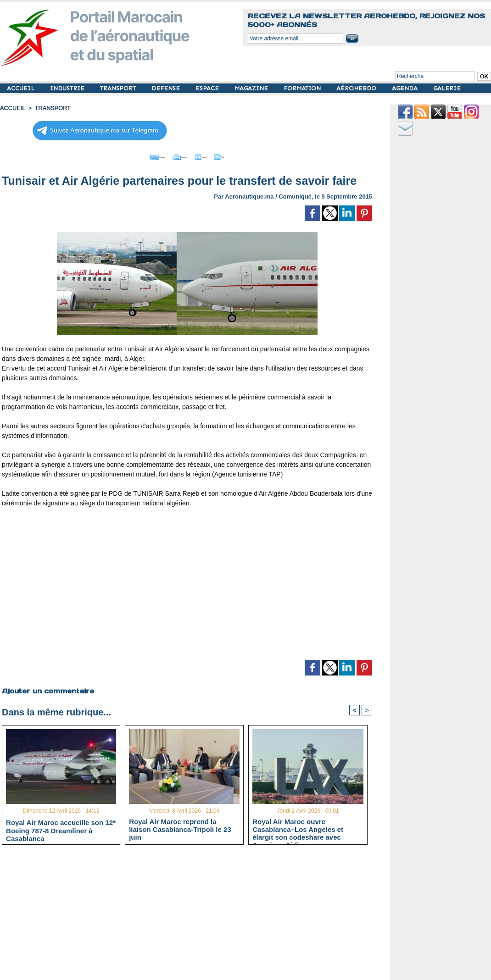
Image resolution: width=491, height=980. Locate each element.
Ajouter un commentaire (47, 688)
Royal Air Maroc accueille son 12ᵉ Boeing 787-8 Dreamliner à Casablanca (61, 828)
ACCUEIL (22, 88)
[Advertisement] (187, 585)
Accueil (12, 108)
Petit (246, 155)
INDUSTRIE (68, 88)
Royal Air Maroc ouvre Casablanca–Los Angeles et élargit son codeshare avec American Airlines (298, 828)
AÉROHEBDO (357, 88)
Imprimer (177, 155)
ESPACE (208, 88)
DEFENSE (167, 88)
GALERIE (447, 88)
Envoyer (135, 155)
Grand (215, 155)
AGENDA (406, 88)
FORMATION (303, 88)
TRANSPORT (119, 88)
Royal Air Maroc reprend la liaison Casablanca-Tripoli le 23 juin (180, 828)
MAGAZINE (252, 88)
